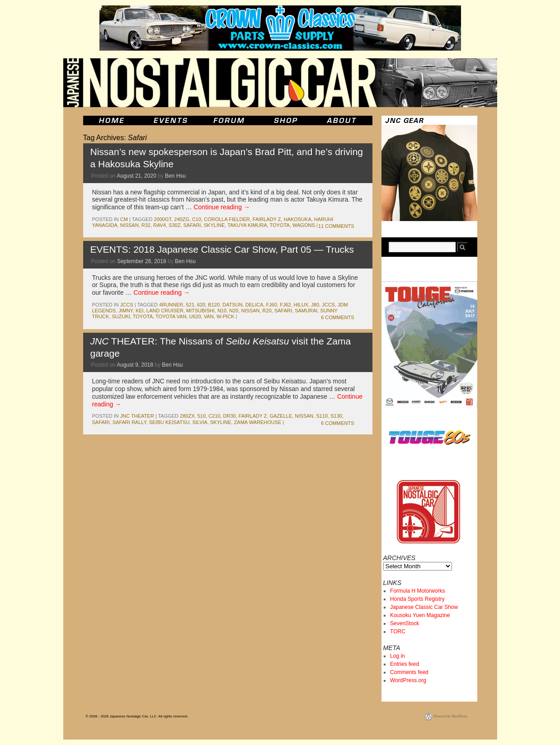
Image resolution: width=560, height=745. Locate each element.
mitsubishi (200, 311)
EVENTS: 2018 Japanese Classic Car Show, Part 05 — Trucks (222, 249)
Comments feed (409, 672)
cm (124, 219)
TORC (398, 632)
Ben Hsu (175, 176)
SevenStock (405, 623)
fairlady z (267, 219)
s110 (322, 416)
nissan (129, 225)
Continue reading (222, 207)
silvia (200, 422)
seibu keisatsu (169, 422)
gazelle (281, 416)
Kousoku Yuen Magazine (420, 615)
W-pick (226, 316)
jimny (126, 311)
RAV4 (160, 225)
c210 (214, 416)
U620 (195, 316)
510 (202, 416)
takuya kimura (247, 225)
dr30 (230, 416)
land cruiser (165, 311)
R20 (267, 311)
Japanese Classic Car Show (424, 607)
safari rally (129, 422)
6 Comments (337, 317)
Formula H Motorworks (417, 591)
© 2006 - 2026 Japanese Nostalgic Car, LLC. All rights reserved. (137, 716)
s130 (336, 416)
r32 (146, 225)
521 (190, 305)
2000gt (162, 219)
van (209, 316)
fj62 (285, 305)
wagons (304, 225)
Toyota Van (171, 316)
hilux (301, 305)
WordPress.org (408, 680)
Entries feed (405, 664)
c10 (197, 219)
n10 (222, 311)
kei (140, 311)
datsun (232, 305)
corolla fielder (227, 219)
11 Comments (336, 226)
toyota (280, 225)
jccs (127, 305)
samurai (306, 311)
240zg (182, 219)
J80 (315, 305)
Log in (398, 656)
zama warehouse (258, 422)
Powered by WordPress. (451, 716)
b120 (214, 305)
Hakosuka (298, 219)
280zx (187, 416)
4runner (171, 305)
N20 (234, 311)
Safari (192, 225)
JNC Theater (137, 416)
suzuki (121, 316)
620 (201, 305)
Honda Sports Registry (417, 599)
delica (254, 305)
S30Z (174, 225)
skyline (214, 225)
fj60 (272, 305)
